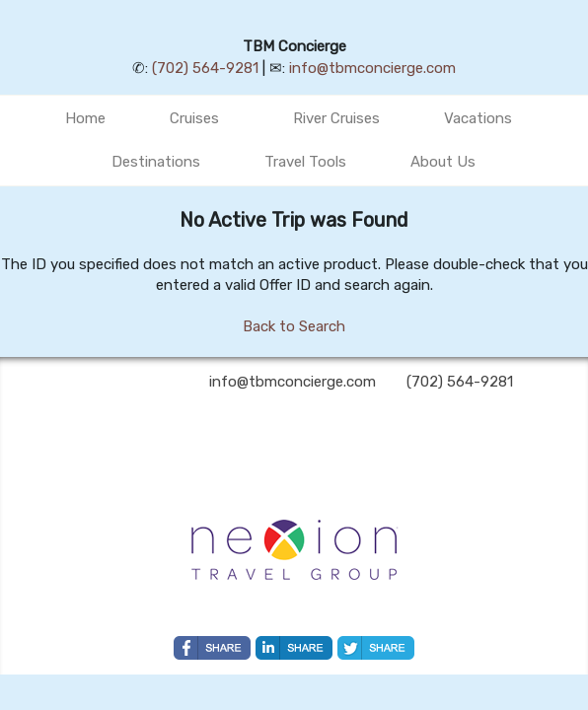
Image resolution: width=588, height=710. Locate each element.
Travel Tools (305, 162)
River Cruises (336, 118)
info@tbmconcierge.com (372, 68)
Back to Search (294, 326)
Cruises (194, 118)
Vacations (478, 118)
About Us (443, 162)
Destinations (156, 162)
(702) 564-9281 (205, 68)
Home (85, 118)
